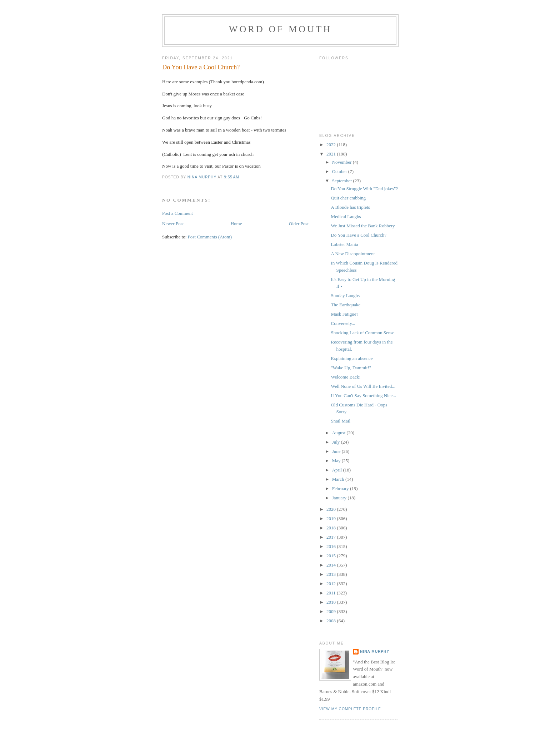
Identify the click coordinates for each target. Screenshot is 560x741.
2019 (332, 518)
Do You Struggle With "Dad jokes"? (364, 189)
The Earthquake (346, 305)
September (343, 181)
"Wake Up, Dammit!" (351, 368)
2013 (332, 574)
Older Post (299, 224)
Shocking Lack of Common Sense (362, 333)
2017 (332, 537)
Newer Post (173, 224)
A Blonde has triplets (350, 207)
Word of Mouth (281, 29)
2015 (332, 556)
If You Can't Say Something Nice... (363, 396)
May (337, 461)
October (340, 171)
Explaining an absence (352, 358)
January (340, 498)
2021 (332, 154)
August (339, 433)
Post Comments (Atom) (210, 237)
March (339, 479)
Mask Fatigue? (344, 314)
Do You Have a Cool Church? (358, 235)
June (337, 451)
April (338, 470)
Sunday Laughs (345, 295)
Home (236, 224)
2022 (332, 145)
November (342, 162)
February (341, 488)
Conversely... (343, 323)
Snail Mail (341, 421)
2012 (332, 584)
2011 (332, 593)
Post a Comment (177, 213)
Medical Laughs (346, 216)
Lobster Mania (344, 244)
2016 (332, 546)
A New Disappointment (353, 254)
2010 (332, 602)
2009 (332, 611)
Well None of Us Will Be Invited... (363, 386)
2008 (332, 621)
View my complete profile (350, 709)
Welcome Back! (346, 377)
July (337, 442)
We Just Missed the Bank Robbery (363, 226)
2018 (332, 528)
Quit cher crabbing (348, 198)
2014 (332, 565)
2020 (332, 509)
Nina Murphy (375, 651)
